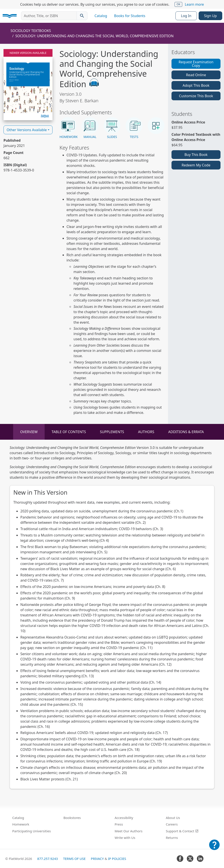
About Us (173, 818)
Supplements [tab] (112, 432)
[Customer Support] (214, 848)
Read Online (196, 75)
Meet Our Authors (129, 831)
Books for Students (130, 16)
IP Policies (117, 859)
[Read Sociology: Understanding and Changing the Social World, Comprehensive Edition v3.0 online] (28, 85)
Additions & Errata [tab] (186, 432)
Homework (21, 824)
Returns (172, 838)
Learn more (194, 4)
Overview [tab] (29, 432)
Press (119, 824)
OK (178, 4)
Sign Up (210, 16)
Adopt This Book (196, 85)
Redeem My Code (196, 165)
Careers (172, 824)
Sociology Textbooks (31, 31)
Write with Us (125, 838)
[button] (68, 128)
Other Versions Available (27, 130)
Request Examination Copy (196, 64)
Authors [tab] (146, 432)
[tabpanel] (112, 617)
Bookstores (72, 818)
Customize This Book (196, 96)
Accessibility (124, 818)
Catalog (101, 16)
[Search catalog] (82, 16)
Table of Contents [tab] (69, 432)
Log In (186, 16)
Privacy (97, 859)
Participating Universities (31, 831)
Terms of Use (74, 859)
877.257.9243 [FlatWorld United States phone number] (47, 859)
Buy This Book (196, 155)
